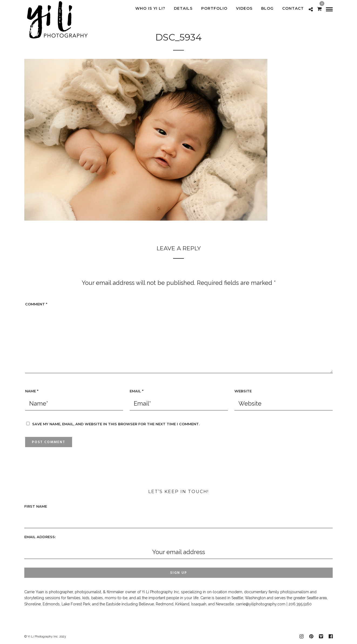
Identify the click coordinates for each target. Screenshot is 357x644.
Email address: (40, 537)
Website (243, 391)
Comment (36, 304)
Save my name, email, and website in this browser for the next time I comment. (116, 424)
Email (137, 391)
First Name (36, 506)
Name (32, 391)
